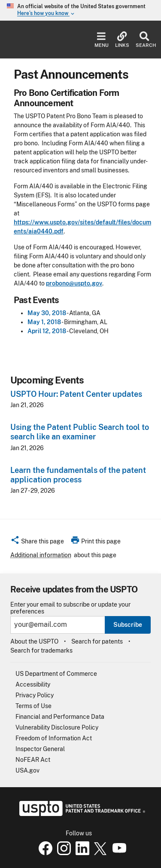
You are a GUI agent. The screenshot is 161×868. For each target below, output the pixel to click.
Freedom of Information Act (54, 738)
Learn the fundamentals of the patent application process (78, 475)
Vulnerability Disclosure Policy (57, 727)
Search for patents (97, 641)
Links (122, 40)
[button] (37, 543)
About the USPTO (34, 641)
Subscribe (128, 625)
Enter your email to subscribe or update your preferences (70, 608)
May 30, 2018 (47, 313)
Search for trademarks (41, 650)
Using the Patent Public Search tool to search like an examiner (80, 432)
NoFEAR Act (33, 760)
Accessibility (33, 684)
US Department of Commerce (56, 674)
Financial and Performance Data (60, 717)
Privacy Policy (35, 695)
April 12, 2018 (47, 331)
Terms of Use (33, 706)
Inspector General (40, 749)
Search (144, 40)
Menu (102, 40)
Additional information (41, 555)
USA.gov (27, 770)
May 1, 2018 (44, 322)
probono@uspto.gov (74, 283)
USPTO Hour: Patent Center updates (76, 394)
